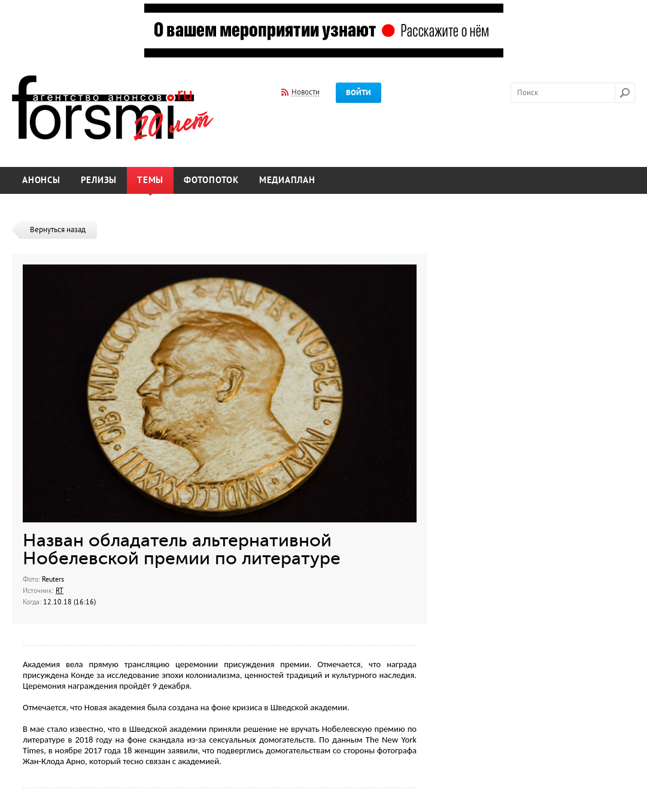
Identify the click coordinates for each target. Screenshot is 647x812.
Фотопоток (211, 180)
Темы (150, 180)
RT (60, 591)
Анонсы (41, 180)
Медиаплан (287, 180)
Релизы (99, 180)
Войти (359, 93)
